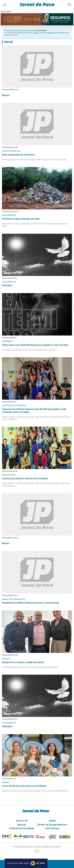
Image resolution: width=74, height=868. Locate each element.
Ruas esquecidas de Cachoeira (18, 155)
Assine (52, 821)
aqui (50, 33)
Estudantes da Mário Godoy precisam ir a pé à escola (31, 603)
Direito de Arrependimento (52, 825)
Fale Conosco (52, 828)
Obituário (7, 285)
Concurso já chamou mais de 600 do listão (25, 479)
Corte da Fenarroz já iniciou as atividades (24, 786)
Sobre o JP (22, 821)
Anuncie (22, 825)
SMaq (37, 852)
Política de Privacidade (22, 828)
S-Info (37, 850)
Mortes (6, 95)
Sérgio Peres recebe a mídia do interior (23, 662)
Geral (8, 42)
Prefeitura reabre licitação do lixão (21, 219)
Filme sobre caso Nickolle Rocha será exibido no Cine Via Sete (35, 345)
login (36, 33)
